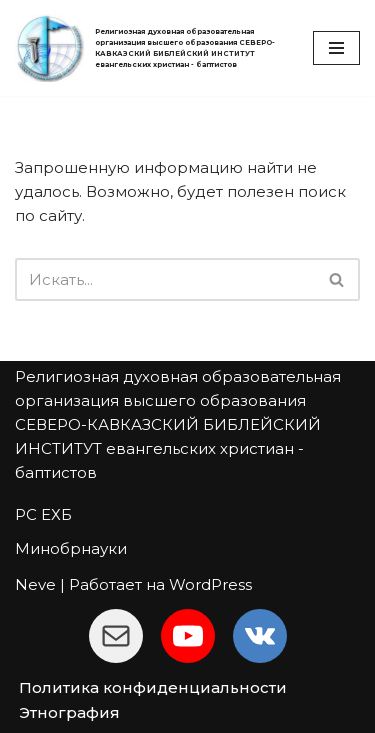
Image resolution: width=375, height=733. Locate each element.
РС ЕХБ (43, 514)
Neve (35, 584)
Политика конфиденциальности (153, 687)
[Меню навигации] (336, 48)
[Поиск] (165, 279)
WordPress (210, 584)
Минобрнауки (71, 548)
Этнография (69, 712)
